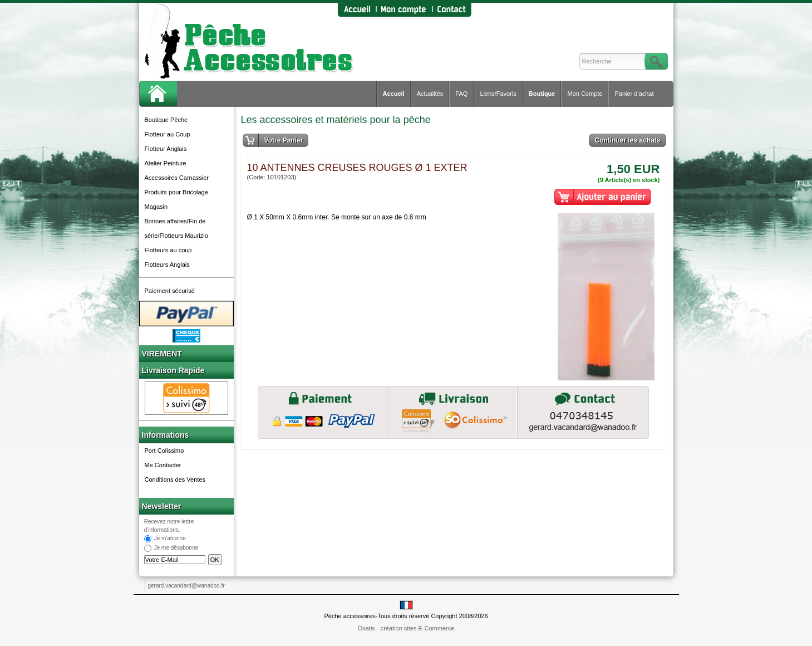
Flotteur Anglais (166, 149)
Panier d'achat (634, 94)
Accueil (394, 94)
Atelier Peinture (166, 163)
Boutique (542, 94)
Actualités (430, 94)
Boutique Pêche (166, 120)
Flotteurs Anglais (167, 265)
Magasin (156, 207)
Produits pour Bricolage (176, 192)
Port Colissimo (164, 451)
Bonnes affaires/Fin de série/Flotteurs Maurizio (176, 228)
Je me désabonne (176, 548)
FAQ (461, 94)
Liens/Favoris (498, 94)
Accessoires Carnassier (177, 178)
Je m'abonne (170, 539)
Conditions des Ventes (175, 479)
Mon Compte (585, 94)
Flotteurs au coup (168, 250)
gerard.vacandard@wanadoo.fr (186, 586)
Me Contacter (163, 465)
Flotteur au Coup (168, 134)
